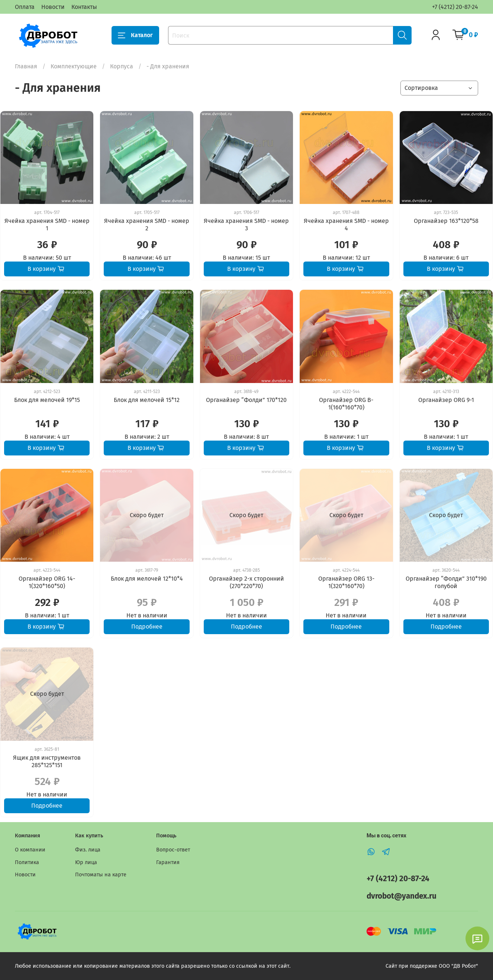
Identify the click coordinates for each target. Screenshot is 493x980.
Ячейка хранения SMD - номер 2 (147, 225)
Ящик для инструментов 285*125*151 (47, 761)
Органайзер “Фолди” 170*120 (246, 400)
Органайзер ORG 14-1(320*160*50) (47, 582)
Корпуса (122, 66)
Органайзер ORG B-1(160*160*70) (346, 404)
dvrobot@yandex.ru (402, 896)
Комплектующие (74, 66)
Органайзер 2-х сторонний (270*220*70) (246, 582)
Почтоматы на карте (101, 875)
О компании (30, 850)
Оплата (25, 7)
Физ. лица (88, 850)
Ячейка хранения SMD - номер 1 (47, 225)
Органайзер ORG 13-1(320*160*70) (346, 582)
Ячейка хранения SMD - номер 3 (246, 225)
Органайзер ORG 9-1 (446, 400)
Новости (53, 7)
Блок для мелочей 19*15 (47, 400)
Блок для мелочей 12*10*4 (147, 579)
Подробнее (147, 627)
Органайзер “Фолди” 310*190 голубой (446, 582)
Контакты (84, 7)
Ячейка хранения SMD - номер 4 (346, 225)
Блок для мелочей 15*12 (147, 400)
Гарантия (168, 862)
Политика (27, 862)
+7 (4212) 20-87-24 (455, 7)
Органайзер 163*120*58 (446, 221)
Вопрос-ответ (173, 850)
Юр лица (86, 862)
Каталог (135, 35)
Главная (26, 66)
